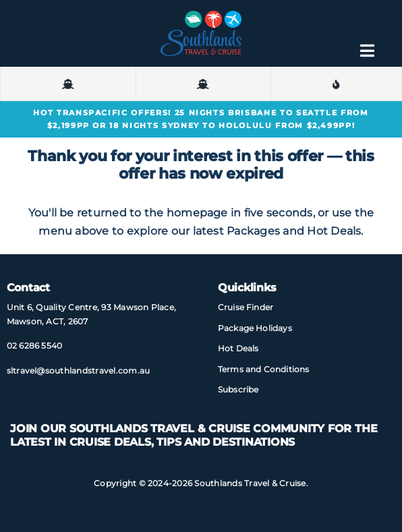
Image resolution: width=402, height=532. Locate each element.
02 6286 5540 (35, 346)
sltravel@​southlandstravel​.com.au (79, 371)
